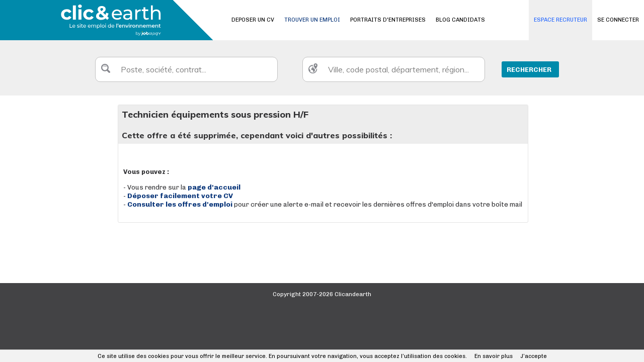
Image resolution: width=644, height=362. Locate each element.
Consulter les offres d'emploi (181, 204)
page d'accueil (214, 187)
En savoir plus (494, 356)
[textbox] (186, 69)
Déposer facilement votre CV (180, 196)
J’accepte (534, 356)
